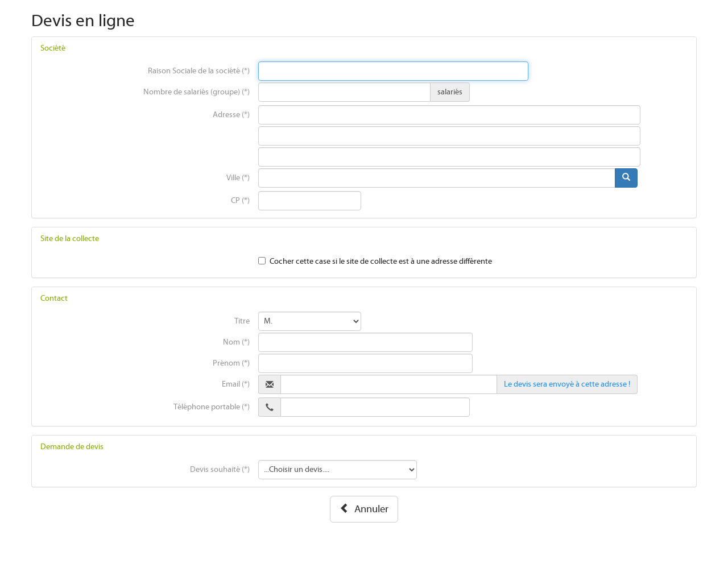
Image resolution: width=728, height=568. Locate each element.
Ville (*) (238, 178)
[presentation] (394, 71)
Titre (242, 321)
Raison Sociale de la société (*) (199, 71)
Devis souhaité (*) (220, 470)
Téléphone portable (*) (212, 407)
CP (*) (240, 201)
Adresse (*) (231, 115)
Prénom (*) (231, 363)
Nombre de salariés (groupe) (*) (197, 92)
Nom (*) (236, 342)
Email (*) (236, 384)
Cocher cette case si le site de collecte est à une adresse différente (381, 262)
